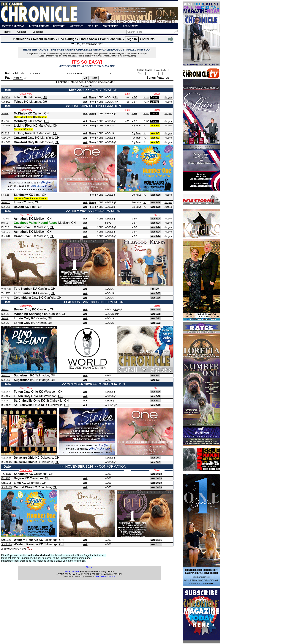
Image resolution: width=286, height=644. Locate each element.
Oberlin (41, 318)
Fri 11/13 (6, 478)
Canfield (44, 289)
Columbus (41, 474)
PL (145, 97)
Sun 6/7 (5, 121)
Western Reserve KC (28, 540)
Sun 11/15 (6, 487)
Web (85, 97)
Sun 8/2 (5, 314)
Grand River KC (25, 227)
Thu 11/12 (6, 474)
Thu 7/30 (6, 293)
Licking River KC (26, 126)
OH (45, 97)
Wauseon (50, 392)
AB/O (108, 401)
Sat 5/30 (5, 97)
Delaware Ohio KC (27, 458)
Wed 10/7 (156, 458)
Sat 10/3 (5, 392)
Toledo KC (21, 97)
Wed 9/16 (156, 392)
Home (8, 32)
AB (107, 405)
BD (148, 114)
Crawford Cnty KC (27, 138)
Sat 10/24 (6, 458)
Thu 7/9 (5, 219)
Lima (37, 195)
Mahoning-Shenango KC (31, 314)
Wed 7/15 (156, 293)
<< (68, 106)
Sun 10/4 (6, 396)
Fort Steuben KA (26, 289)
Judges (168, 97)
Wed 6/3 (155, 126)
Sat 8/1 (5, 310)
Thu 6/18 (6, 126)
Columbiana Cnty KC (29, 298)
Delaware (47, 458)
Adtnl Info (148, 39)
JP (148, 97)
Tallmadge (42, 375)
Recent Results (44, 39)
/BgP (114, 114)
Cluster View (26, 94)
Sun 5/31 (6, 102)
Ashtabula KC (24, 219)
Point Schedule (111, 39)
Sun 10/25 (6, 462)
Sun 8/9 (5, 323)
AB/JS (108, 114)
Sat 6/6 (5, 114)
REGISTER (30, 50)
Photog (92, 97)
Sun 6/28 (6, 207)
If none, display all (162, 70)
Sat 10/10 (6, 401)
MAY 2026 (77, 90)
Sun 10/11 (6, 405)
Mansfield (45, 126)
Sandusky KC (23, 195)
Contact (23, 32)
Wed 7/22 (156, 318)
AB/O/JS (110, 97)
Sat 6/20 (5, 138)
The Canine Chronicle (106, 576)
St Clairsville (54, 401)
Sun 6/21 (6, 142)
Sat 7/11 (5, 232)
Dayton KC (21, 207)
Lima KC (20, 202)
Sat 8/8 (5, 318)
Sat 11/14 (6, 483)
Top (30, 549)
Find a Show (88, 39)
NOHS (100, 97)
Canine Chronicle (72, 572)
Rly (116, 97)
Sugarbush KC (24, 375)
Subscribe (39, 32)
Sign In (132, 39)
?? (25, 78)
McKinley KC (23, 113)
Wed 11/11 (156, 540)
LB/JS (108, 223)
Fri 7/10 (5, 227)
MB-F (134, 97)
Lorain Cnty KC (25, 318)
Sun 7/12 (6, 236)
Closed (154, 97)
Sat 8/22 (5, 376)
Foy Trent (136, 126)
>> (87, 90)
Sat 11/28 (6, 540)
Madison (40, 219)
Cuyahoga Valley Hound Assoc (36, 223)
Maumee (35, 97)
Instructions (21, 39)
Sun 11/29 (6, 544)
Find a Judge (67, 39)
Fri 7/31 (5, 298)
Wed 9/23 (156, 401)
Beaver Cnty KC (25, 309)
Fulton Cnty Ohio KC (28, 392)
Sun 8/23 (6, 380)
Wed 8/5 (155, 376)
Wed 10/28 (156, 474)
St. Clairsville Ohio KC (30, 401)
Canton (38, 113)
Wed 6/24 (156, 219)
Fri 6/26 (5, 195)
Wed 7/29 (6, 289)
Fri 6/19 (5, 133)
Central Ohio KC (25, 487)
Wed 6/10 (156, 195)
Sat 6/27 (5, 202)
